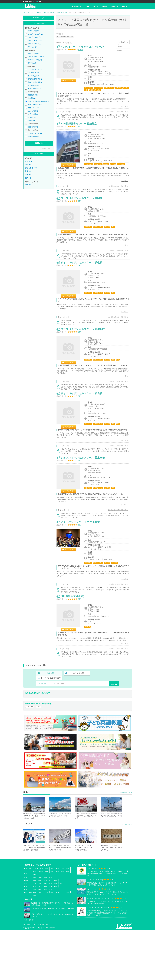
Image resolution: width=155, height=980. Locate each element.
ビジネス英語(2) (34, 76)
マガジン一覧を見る (124, 874)
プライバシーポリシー (40, 975)
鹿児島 (46, 942)
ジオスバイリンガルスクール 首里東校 (85, 496)
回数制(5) (31, 120)
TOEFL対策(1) (33, 95)
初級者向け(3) (33, 127)
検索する (39, 143)
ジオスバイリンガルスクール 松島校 (83, 424)
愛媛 (35, 939)
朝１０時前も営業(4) (35, 82)
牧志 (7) (28, 178)
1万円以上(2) (33, 47)
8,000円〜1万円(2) (35, 44)
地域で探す (51, 725)
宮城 (57, 919)
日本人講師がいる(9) (35, 105)
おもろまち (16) (31, 168)
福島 (68, 919)
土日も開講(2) (33, 111)
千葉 (52, 921)
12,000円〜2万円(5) (35, 60)
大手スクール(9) (34, 108)
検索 (87, 6)
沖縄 (35, 945)
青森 (42, 919)
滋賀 (51, 933)
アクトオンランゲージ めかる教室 (82, 565)
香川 (40, 939)
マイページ (76, 6)
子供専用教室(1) (34, 136)
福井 (56, 930)
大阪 (35, 933)
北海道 (36, 919)
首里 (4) (28, 171)
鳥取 (51, 936)
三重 (45, 927)
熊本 (40, 942)
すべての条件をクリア (47, 148)
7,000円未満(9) (33, 53)
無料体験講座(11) (34, 85)
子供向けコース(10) (35, 133)
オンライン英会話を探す (106, 725)
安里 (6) (28, 175)
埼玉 (47, 921)
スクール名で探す (78, 725)
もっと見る (122, 108)
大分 (63, 942)
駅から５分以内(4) (34, 89)
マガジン (126, 6)
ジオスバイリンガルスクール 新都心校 (85, 353)
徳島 (51, 939)
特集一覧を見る (125, 843)
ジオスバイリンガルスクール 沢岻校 (83, 281)
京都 (45, 933)
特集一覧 (115, 6)
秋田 (52, 919)
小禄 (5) (28, 184)
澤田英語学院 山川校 (74, 644)
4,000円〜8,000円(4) (35, 40)
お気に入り (71, 82)
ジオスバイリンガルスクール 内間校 (83, 210)
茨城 (57, 921)
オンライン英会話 (100, 6)
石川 (45, 930)
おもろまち (31, 755)
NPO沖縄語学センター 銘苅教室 (81, 130)
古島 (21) (28, 161)
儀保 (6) (28, 165)
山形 (63, 919)
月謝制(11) (32, 117)
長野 (40, 930)
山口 (45, 936)
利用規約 (27, 975)
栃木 (68, 921)
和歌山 (62, 933)
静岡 (40, 927)
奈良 (56, 933)
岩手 (47, 919)
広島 (35, 936)
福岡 (35, 942)
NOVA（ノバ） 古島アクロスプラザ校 (84, 49)
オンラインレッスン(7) (36, 69)
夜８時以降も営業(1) (35, 79)
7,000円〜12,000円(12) (36, 57)
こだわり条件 (42, 731)
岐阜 (51, 927)
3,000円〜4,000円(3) (35, 37)
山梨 (35, 924)
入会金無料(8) (33, 114)
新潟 (35, 930)
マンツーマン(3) (34, 73)
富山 (51, 930)
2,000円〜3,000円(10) (36, 34)
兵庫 (40, 933)
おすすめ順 (121, 42)
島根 (56, 936)
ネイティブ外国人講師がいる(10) (40, 101)
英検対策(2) (32, 98)
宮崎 (68, 942)
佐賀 (57, 942)
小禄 (41, 755)
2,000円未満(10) (34, 31)
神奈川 (41, 921)
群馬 (63, 921)
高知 (45, 939)
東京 (35, 921)
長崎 (52, 942)
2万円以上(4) (33, 63)
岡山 (40, 936)
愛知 (35, 927)
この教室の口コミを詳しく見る (116, 114)
